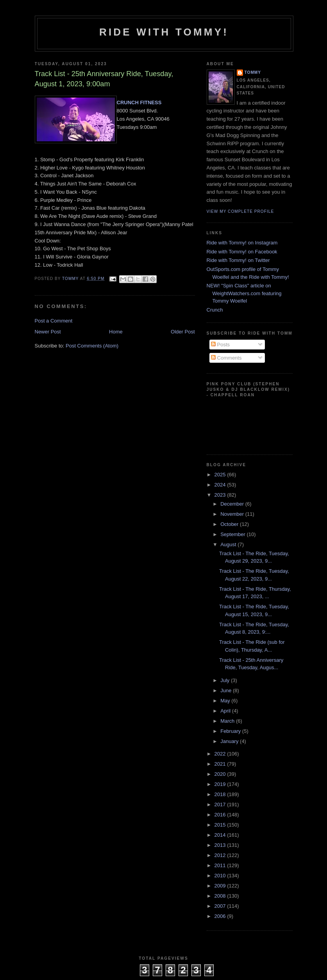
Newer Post (48, 332)
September (233, 534)
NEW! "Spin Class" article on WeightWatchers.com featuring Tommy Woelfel (244, 293)
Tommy (253, 72)
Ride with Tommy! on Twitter (238, 260)
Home (116, 332)
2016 (221, 815)
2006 (221, 916)
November (233, 514)
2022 (221, 754)
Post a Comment (54, 321)
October (230, 524)
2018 (221, 794)
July (226, 680)
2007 (221, 906)
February (231, 731)
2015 (221, 825)
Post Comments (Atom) (92, 346)
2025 (221, 475)
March (228, 721)
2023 (221, 495)
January (230, 741)
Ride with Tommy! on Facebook (242, 252)
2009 (221, 886)
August (229, 544)
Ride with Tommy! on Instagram (242, 243)
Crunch (215, 310)
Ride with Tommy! (164, 32)
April (226, 711)
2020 (221, 774)
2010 (221, 876)
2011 (221, 865)
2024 (221, 485)
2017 (221, 804)
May (226, 701)
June (227, 690)
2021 (221, 764)
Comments (226, 358)
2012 (221, 855)
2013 (221, 845)
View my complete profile (240, 211)
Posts (220, 345)
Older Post (183, 332)
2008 (221, 896)
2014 (221, 835)
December (233, 504)
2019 (221, 784)
